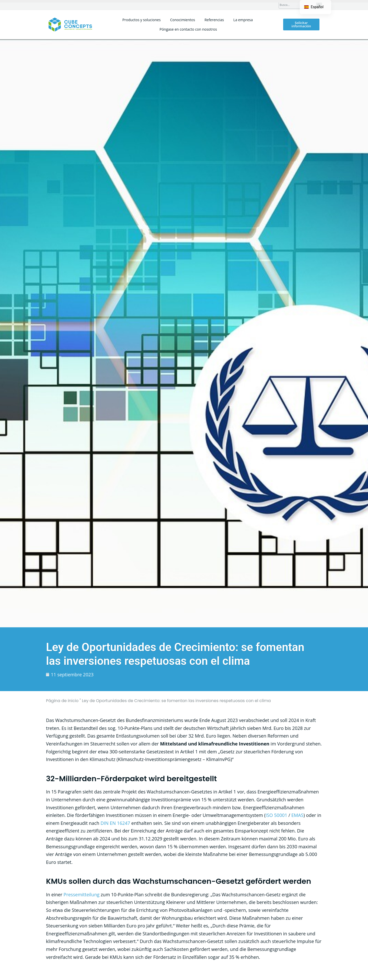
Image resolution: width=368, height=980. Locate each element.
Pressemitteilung (82, 895)
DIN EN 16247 (115, 823)
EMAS (297, 815)
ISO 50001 (276, 815)
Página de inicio (62, 701)
